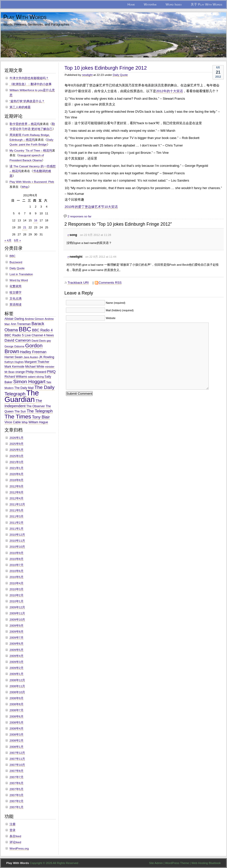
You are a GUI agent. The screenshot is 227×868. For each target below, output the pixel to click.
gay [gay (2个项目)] (49, 341)
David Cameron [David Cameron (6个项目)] (18, 340)
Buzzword (16, 262)
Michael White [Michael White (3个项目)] (35, 367)
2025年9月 (17, 444)
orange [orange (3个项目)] (20, 372)
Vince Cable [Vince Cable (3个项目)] (13, 422)
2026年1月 (17, 438)
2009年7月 (17, 638)
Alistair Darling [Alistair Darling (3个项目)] (14, 319)
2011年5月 (17, 510)
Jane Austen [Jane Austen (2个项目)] (31, 357)
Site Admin (156, 863)
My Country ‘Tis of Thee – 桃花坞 (31, 151)
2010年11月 (17, 541)
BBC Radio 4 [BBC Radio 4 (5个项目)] (42, 330)
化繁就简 (16, 286)
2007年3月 (17, 795)
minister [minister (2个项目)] (50, 367)
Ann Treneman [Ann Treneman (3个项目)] (21, 324)
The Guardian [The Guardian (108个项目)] (22, 396)
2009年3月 (17, 662)
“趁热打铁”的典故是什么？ (27, 101)
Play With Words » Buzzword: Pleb (32, 182)
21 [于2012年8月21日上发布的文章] (25, 227)
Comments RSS (110, 283)
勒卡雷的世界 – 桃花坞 (25, 124)
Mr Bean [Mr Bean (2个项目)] (10, 372)
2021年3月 (17, 462)
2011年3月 (17, 516)
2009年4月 (17, 656)
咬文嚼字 (16, 293)
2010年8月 (17, 559)
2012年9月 (17, 486)
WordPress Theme (177, 863)
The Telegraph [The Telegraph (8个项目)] (40, 411)
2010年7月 (17, 565)
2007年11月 (17, 759)
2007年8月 (17, 771)
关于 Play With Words (206, 4)
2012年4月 (17, 498)
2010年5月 (17, 577)
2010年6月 (17, 571)
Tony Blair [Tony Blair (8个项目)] (41, 417)
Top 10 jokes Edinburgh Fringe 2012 (106, 68)
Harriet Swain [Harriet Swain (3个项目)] (14, 357)
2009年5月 (17, 650)
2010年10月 (17, 547)
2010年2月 (17, 595)
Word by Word (19, 280)
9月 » (18, 240)
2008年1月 (17, 747)
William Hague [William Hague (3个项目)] (38, 422)
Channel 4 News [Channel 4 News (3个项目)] (43, 335)
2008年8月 (17, 704)
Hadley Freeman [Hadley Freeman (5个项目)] (33, 352)
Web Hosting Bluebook (206, 863)
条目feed (15, 836)
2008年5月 (17, 722)
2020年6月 (17, 474)
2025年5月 (17, 450)
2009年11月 (17, 613)
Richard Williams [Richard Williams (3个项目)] (16, 377)
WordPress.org (19, 848)
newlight (87, 75)
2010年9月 (17, 553)
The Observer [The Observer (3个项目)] (36, 406)
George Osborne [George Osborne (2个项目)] (14, 346)
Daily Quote (120, 75)
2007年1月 (17, 807)
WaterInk (150, 4)
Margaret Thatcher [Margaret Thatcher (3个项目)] (37, 362)
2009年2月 (17, 668)
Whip (25, 187)
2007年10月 (17, 765)
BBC (13, 256)
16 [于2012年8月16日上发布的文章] (36, 220)
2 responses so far (80, 216)
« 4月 (8, 240)
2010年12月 (17, 535)
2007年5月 (17, 789)
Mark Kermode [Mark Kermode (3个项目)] (14, 367)
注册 (13, 824)
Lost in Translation (21, 274)
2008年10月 (17, 692)
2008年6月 (17, 716)
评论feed (15, 842)
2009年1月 (17, 674)
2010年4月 (17, 583)
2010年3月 (17, 589)
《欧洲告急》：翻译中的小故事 (31, 84)
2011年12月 (17, 504)
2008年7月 (17, 710)
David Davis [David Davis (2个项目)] (39, 341)
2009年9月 (17, 626)
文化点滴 (16, 299)
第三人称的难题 (20, 107)
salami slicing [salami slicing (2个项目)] (36, 377)
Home (131, 4)
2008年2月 (17, 741)
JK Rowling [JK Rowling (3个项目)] (47, 357)
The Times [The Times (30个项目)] (18, 416)
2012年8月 (17, 492)
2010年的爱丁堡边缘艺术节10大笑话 (91, 207)
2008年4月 (17, 729)
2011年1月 (17, 529)
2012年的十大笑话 (169, 91)
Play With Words (25, 17)
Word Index (174, 4)
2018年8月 (17, 480)
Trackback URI (78, 283)
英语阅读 (16, 305)
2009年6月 (17, 644)
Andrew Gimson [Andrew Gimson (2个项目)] (34, 319)
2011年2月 (17, 523)
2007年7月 (17, 777)
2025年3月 (17, 456)
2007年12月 (17, 753)
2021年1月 (17, 468)
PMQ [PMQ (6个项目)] (51, 372)
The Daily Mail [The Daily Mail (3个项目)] (24, 388)
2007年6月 (17, 783)
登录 (13, 830)
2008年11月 (17, 686)
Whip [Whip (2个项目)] (25, 422)
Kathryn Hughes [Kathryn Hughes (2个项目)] (14, 362)
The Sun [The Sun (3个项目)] (20, 411)
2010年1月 (17, 601)
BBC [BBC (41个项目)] (25, 329)
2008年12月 (17, 680)
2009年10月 (17, 620)
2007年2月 (17, 801)
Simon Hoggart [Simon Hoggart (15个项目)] (29, 382)
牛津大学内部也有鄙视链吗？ (29, 78)
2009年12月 (17, 607)
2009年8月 (17, 632)
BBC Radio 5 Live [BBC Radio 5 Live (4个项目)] (18, 335)
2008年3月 (17, 735)
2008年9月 (17, 698)
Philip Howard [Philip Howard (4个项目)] (36, 372)
